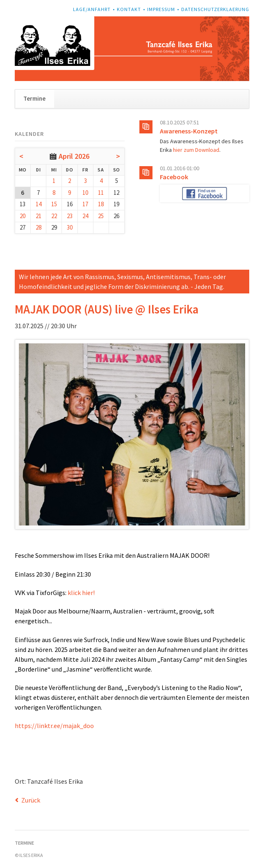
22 (54, 216)
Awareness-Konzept (189, 131)
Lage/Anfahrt (92, 9)
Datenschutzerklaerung (215, 9)
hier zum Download (196, 150)
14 (39, 204)
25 (101, 216)
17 (85, 204)
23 (70, 216)
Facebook (174, 177)
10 (85, 193)
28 (39, 227)
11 (101, 193)
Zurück (31, 800)
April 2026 (74, 156)
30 (70, 227)
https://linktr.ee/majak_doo (54, 726)
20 (23, 216)
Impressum (161, 9)
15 (54, 204)
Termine (34, 98)
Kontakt (129, 9)
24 (85, 216)
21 (39, 216)
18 (101, 204)
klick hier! (81, 593)
